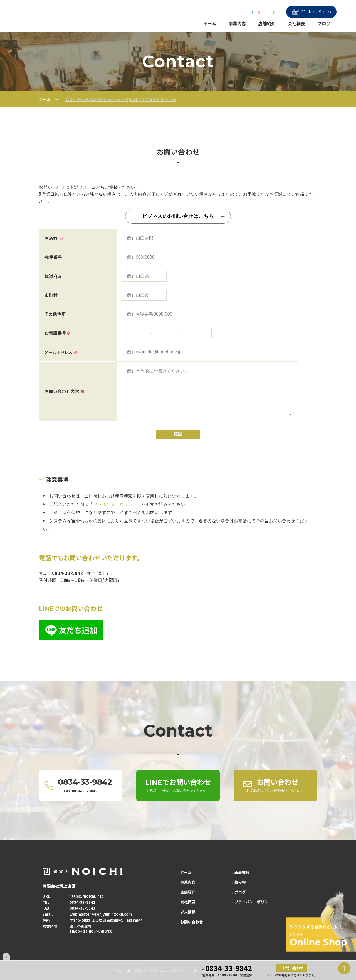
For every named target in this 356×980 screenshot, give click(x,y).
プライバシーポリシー (115, 504)
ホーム (210, 24)
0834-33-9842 (82, 902)
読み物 (240, 882)
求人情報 (188, 912)
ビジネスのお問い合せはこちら (178, 216)
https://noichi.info (87, 896)
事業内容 (237, 24)
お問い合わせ (191, 922)
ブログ (324, 24)
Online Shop (316, 12)
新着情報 (242, 872)
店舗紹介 (267, 24)
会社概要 (296, 24)
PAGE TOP (344, 968)
